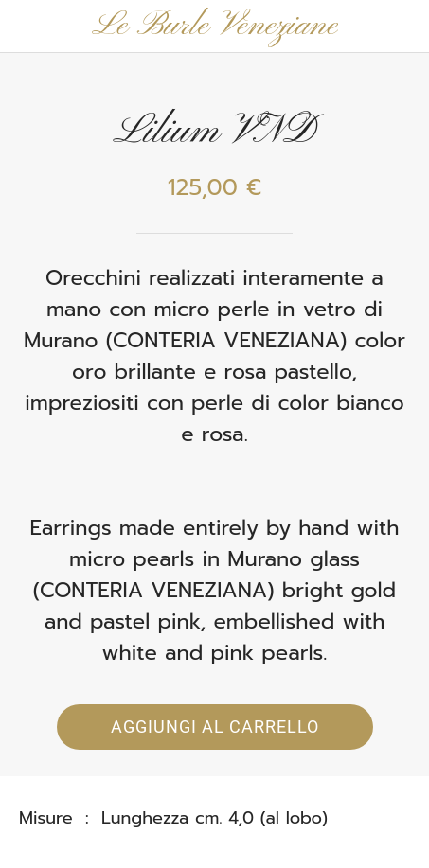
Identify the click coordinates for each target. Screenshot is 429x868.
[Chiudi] (27, 27)
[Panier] (402, 27)
